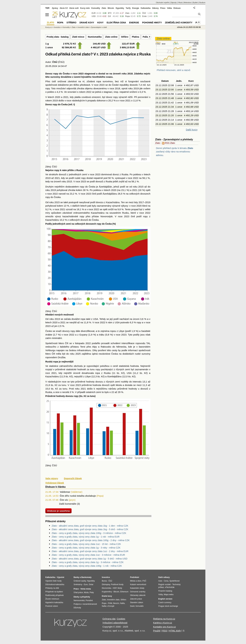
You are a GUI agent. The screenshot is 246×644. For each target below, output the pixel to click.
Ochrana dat (109, 619)
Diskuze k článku (55, 487)
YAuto (180, 3)
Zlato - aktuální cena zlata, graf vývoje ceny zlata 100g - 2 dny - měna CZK (91, 540)
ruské (138, 354)
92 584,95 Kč (69, 47)
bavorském (145, 347)
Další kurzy (192, 130)
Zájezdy (173, 3)
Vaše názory (52, 478)
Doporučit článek (73, 478)
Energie (136, 8)
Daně (132, 606)
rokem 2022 (85, 92)
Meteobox (188, 3)
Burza (104, 581)
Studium (202, 3)
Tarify (128, 8)
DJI (109, 16)
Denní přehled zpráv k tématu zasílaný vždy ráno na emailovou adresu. (175, 152)
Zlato (158, 143)
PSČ (144, 581)
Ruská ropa (52, 362)
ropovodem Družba (55, 357)
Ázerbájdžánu (110, 194)
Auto (160, 581)
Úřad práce (78, 592)
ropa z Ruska (103, 373)
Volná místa (86, 589)
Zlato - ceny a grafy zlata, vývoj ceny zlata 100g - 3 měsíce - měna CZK (89, 533)
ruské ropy (80, 178)
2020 (57, 97)
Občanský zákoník (138, 595)
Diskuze (177, 8)
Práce (163, 8)
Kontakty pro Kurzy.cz (164, 627)
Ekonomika (106, 588)
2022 (88, 343)
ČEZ (144, 13)
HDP (115, 588)
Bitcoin (111, 8)
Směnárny (78, 584)
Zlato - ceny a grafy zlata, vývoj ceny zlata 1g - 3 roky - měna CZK (86, 548)
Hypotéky (120, 8)
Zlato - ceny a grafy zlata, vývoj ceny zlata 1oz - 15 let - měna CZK (86, 544)
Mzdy (120, 588)
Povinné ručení (52, 606)
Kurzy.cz (49, 27)
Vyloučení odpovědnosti (115, 623)
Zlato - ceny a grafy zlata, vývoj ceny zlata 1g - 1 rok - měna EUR (86, 537)
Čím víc (64, 500)
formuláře (140, 606)
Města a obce (136, 581)
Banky (76, 577)
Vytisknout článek (55, 483)
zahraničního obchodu (71, 366)
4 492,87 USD (98, 47)
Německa (121, 347)
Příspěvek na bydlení (54, 592)
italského (65, 347)
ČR (67, 343)
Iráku (102, 335)
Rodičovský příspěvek (55, 595)
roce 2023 (78, 74)
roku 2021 (80, 389)
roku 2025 (75, 354)
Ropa (127, 16)
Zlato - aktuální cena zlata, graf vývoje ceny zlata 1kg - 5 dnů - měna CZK (90, 529)
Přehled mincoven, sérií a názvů (173, 70)
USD (94, 16)
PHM (110, 603)
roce (69, 100)
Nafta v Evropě (108, 606)
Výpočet (60, 577)
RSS (165, 631)
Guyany (83, 335)
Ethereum (124, 592)
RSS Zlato (169, 143)
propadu (92, 100)
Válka (169, 8)
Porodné (89, 600)
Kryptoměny (107, 592)
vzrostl (69, 209)
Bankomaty (86, 577)
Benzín (116, 603)
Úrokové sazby (80, 581)
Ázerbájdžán (105, 187)
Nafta (122, 603)
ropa (99, 81)
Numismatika (95, 37)
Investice (57, 27)
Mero (61, 343)
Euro (86, 584)
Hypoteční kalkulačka (54, 602)
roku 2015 (67, 181)
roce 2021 (125, 100)
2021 (66, 97)
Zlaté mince (78, 37)
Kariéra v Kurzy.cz (163, 623)
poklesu (137, 174)
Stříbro (125, 37)
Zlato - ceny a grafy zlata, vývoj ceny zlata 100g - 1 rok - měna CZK (87, 566)
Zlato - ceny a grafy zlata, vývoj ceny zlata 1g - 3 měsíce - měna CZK (88, 562)
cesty (115, 350)
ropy (56, 74)
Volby (160, 595)
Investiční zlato (83, 27)
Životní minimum (52, 599)
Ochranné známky (138, 592)
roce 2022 (133, 178)
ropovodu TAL (143, 343)
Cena (166, 581)
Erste (144, 16)
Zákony (155, 8)
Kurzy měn (85, 8)
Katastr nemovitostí (138, 584)
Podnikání (135, 577)
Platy (92, 592)
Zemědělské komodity (179, 23)
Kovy (100, 23)
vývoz (58, 216)
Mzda (86, 592)
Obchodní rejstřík (163, 3)
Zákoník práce (136, 599)
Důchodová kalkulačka (55, 584)
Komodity (96, 8)
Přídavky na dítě (52, 588)
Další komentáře (68, 504)
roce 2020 (136, 206)
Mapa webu (169, 595)
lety (136, 202)
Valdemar (65, 492)
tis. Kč (120, 373)
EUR (94, 13)
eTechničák (170, 587)
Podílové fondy (117, 584)
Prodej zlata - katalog (58, 37)
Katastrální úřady (137, 588)
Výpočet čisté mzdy (53, 581)
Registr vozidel (164, 584)
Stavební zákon (137, 602)
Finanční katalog (165, 591)
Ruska (80, 170)
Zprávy (55, 8)
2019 (48, 178)
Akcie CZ (64, 8)
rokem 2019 (52, 100)
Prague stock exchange (168, 606)
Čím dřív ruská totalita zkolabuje (78, 496)
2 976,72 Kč (70, 44)
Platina (136, 37)
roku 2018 (127, 74)
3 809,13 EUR (127, 47)
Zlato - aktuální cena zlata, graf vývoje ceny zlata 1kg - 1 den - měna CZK (90, 526)
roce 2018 (115, 88)
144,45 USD (99, 44)
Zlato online (111, 37)
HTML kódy (175, 631)
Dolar (91, 584)
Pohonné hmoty (152, 23)
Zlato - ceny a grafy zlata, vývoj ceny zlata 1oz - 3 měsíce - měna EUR (88, 555)
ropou (113, 331)
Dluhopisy (106, 584)
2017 (141, 202)
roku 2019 (133, 88)
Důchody (77, 608)
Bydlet (195, 3)
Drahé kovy (87, 23)
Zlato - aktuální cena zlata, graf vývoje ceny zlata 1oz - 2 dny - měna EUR (90, 551)
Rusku (126, 213)
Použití (157, 631)
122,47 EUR (128, 44)
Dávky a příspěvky (82, 597)
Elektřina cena (116, 23)
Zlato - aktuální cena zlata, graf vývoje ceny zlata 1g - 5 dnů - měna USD (90, 559)
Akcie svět (74, 8)
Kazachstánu (113, 202)
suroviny (55, 77)
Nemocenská (79, 600)
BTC (110, 13)
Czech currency (165, 602)
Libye (121, 331)
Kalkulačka (146, 8)
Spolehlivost (175, 581)
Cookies (121, 619)
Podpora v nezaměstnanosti (85, 604)
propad (135, 209)
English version (165, 599)
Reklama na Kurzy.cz (164, 619)
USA (96, 319)
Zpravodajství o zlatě (99, 27)
